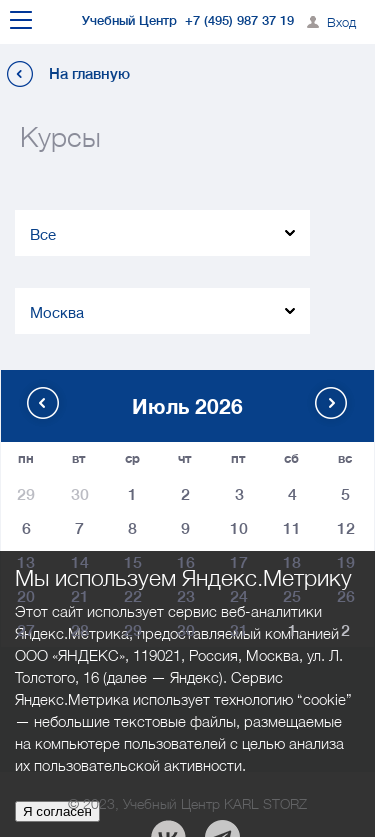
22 (133, 594)
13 (26, 560)
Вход (341, 22)
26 (346, 594)
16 (186, 560)
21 (80, 594)
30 (186, 628)
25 (292, 594)
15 (133, 560)
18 (292, 560)
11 (292, 526)
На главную (89, 74)
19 (346, 560)
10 (239, 526)
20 (26, 594)
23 (186, 594)
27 (26, 628)
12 (346, 526)
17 (239, 560)
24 (239, 594)
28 (80, 628)
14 (80, 560)
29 (133, 628)
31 (239, 628)
